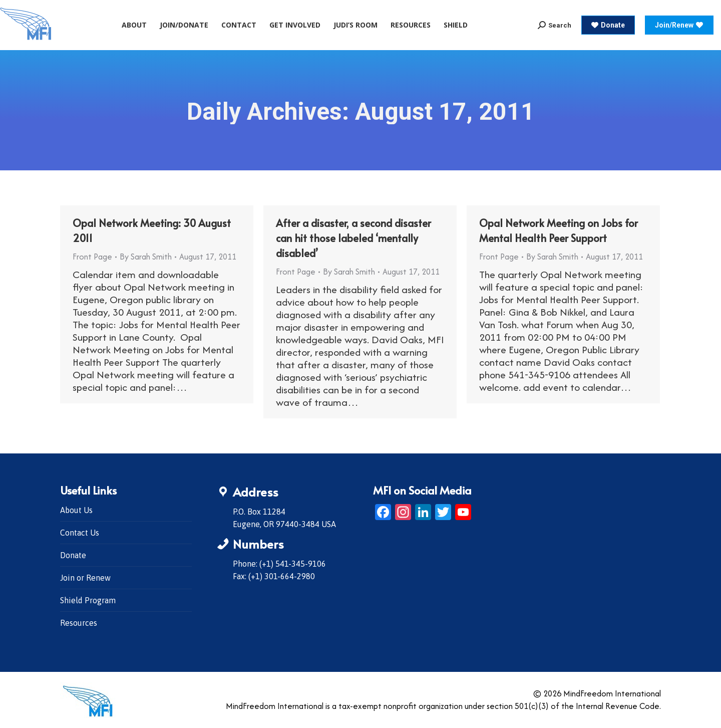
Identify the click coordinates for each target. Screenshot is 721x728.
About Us (76, 510)
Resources (79, 623)
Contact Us (80, 533)
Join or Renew (85, 578)
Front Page (92, 257)
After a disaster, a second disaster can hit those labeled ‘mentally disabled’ (353, 238)
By (146, 257)
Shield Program (88, 600)
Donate (73, 555)
